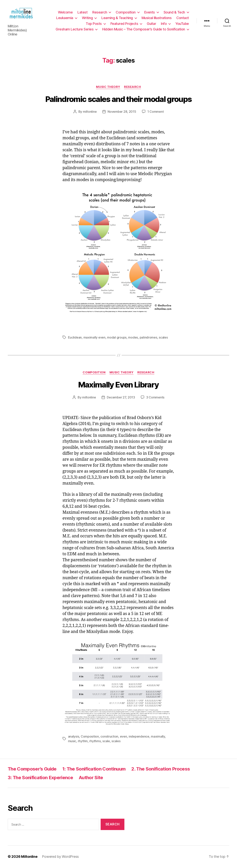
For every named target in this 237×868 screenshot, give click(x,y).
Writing (87, 18)
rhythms (95, 742)
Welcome (65, 12)
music (72, 742)
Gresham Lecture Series (75, 30)
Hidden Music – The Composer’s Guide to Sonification (144, 30)
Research (100, 12)
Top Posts (94, 24)
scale (106, 742)
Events (150, 12)
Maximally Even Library (118, 385)
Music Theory (108, 87)
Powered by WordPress (60, 857)
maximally (158, 737)
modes (133, 338)
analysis (74, 737)
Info (164, 24)
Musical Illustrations (157, 18)
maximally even (94, 338)
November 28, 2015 (122, 112)
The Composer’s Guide (32, 770)
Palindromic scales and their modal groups (119, 100)
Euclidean (75, 338)
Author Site (91, 778)
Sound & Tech (174, 12)
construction (109, 737)
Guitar (151, 24)
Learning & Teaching (117, 18)
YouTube (182, 24)
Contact (183, 18)
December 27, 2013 (121, 398)
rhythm (83, 742)
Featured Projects (124, 24)
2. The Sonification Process (161, 770)
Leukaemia (65, 18)
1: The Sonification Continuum (94, 770)
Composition (126, 12)
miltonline (90, 112)
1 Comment (156, 112)
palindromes (148, 338)
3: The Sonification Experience (40, 778)
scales (163, 338)
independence (139, 737)
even (124, 737)
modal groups (117, 338)
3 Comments (155, 398)
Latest (82, 12)
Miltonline (29, 857)
